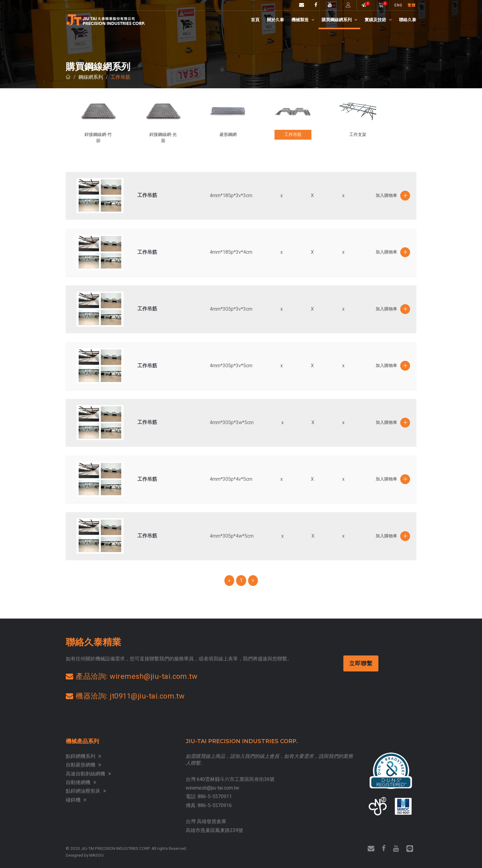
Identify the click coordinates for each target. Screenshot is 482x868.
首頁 (255, 20)
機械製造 (303, 20)
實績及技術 (378, 20)
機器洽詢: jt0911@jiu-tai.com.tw (125, 696)
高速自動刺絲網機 (88, 774)
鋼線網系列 (91, 77)
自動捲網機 (81, 782)
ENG (399, 5)
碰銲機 (76, 800)
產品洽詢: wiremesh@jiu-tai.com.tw (132, 676)
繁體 (412, 5)
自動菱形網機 (83, 765)
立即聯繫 (361, 663)
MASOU (96, 855)
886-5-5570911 (215, 796)
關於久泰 (275, 20)
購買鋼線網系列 (339, 20)
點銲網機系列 (83, 756)
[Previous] (229, 581)
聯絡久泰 (408, 20)
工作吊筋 (120, 77)
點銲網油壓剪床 (86, 791)
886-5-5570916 (215, 805)
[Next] (253, 581)
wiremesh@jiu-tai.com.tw (212, 788)
